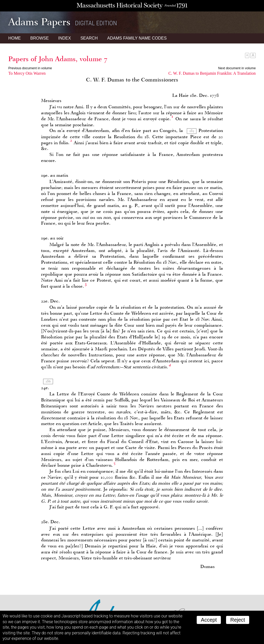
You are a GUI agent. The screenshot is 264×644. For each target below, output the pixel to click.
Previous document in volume (30, 68)
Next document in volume (237, 68)
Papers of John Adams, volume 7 (58, 59)
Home (15, 38)
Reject (238, 620)
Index (65, 38)
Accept (209, 620)
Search (89, 38)
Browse (39, 38)
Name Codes (137, 38)
